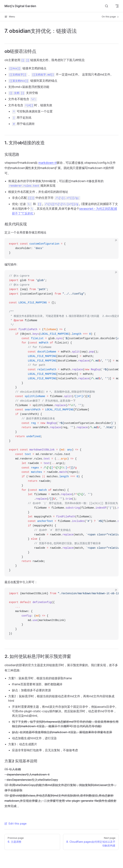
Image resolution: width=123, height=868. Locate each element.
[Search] (107, 6)
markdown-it (47, 163)
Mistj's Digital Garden (20, 6)
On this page (110, 17)
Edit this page (16, 823)
